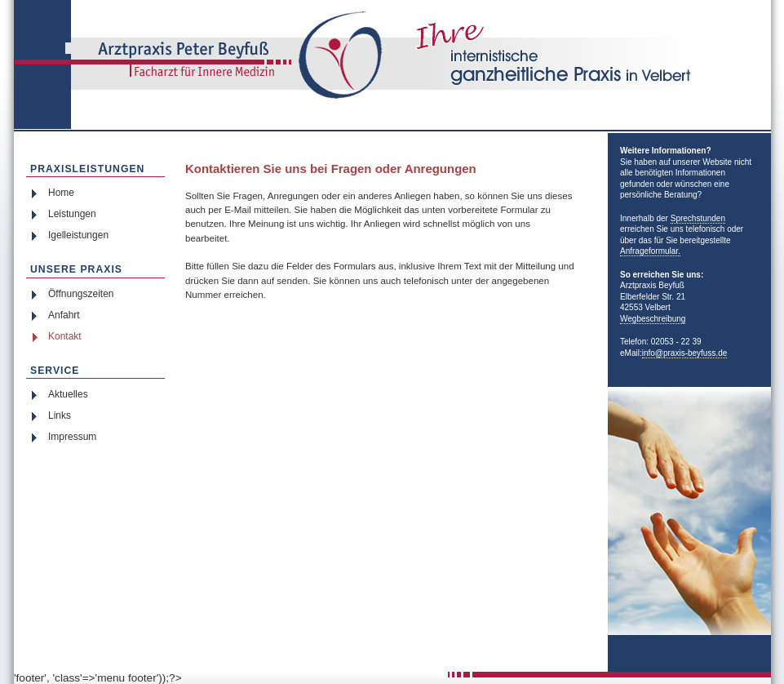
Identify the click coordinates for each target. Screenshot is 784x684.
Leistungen (72, 214)
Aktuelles (68, 394)
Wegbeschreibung (653, 319)
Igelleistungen (78, 235)
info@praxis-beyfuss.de (685, 353)
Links (60, 415)
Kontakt (65, 336)
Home (61, 193)
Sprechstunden (698, 218)
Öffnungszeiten (81, 294)
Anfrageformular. (650, 251)
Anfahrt (64, 315)
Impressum (72, 437)
